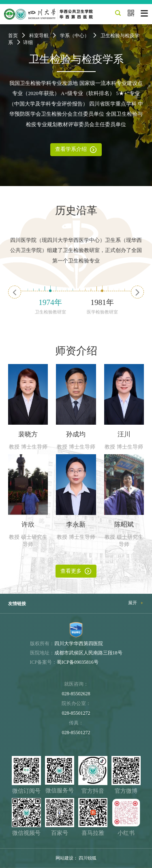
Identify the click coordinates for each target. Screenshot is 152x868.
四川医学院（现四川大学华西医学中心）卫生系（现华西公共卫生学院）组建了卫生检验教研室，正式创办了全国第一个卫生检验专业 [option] (76, 251)
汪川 (124, 434)
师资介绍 (76, 351)
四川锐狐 (88, 858)
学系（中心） (75, 36)
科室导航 (39, 36)
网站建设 (64, 858)
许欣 (28, 525)
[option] (50, 300)
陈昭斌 (124, 525)
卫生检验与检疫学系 (76, 59)
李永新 (76, 525)
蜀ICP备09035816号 (78, 662)
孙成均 (76, 434)
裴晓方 (28, 434)
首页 (13, 36)
